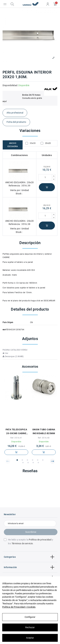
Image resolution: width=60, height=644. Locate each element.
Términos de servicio (22, 543)
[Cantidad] (45, 177)
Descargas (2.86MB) (13, 356)
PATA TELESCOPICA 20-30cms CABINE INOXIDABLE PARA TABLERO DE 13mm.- (16, 432)
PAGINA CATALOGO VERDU (15, 350)
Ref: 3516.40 (44, 438)
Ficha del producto (16, 122)
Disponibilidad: (10, 85)
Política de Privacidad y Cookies (19, 607)
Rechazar (30, 627)
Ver (5, 353)
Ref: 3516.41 (16, 438)
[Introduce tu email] (30, 523)
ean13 (5, 330)
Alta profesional (15, 113)
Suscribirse (31, 532)
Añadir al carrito (47, 187)
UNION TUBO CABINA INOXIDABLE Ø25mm (44, 431)
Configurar (30, 617)
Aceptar (30, 638)
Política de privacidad (40, 540)
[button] (8, 461)
